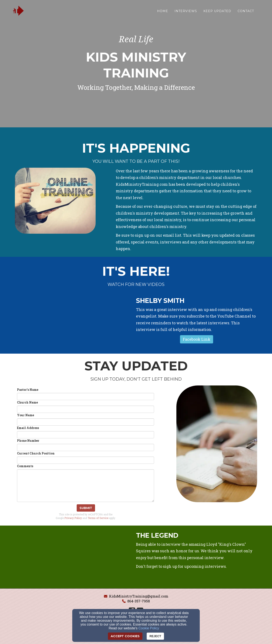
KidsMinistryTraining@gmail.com (139, 596)
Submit (86, 508)
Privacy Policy (73, 518)
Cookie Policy (149, 628)
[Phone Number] (86, 447)
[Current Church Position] (86, 460)
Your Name (25, 415)
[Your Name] (86, 422)
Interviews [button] (186, 12)
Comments (25, 466)
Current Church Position (36, 453)
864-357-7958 (139, 601)
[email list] (172, 236)
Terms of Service (98, 518)
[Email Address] (86, 435)
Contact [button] (246, 12)
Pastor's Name (28, 390)
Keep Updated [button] (217, 12)
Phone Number (28, 441)
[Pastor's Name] (86, 397)
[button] (197, 339)
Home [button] (163, 12)
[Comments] (86, 486)
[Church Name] (86, 409)
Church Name (27, 402)
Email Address (28, 428)
